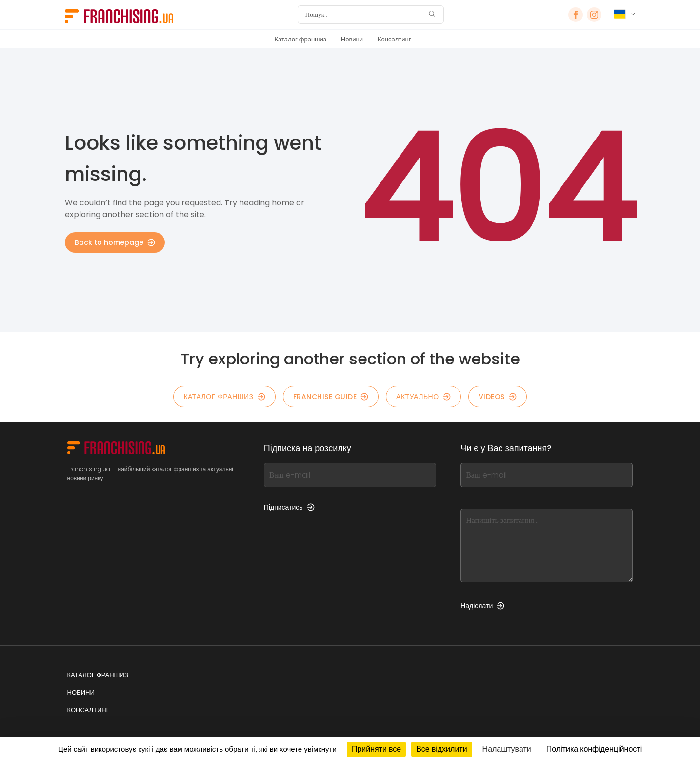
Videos (498, 397)
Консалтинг (394, 39)
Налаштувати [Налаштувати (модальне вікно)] (507, 749)
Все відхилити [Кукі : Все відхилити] (441, 749)
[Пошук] (364, 15)
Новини (352, 39)
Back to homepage (115, 242)
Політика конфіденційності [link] (594, 749)
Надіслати (482, 606)
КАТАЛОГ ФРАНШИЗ (224, 397)
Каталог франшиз (300, 39)
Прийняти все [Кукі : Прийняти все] (376, 749)
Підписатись (289, 507)
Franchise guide (331, 397)
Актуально (423, 397)
